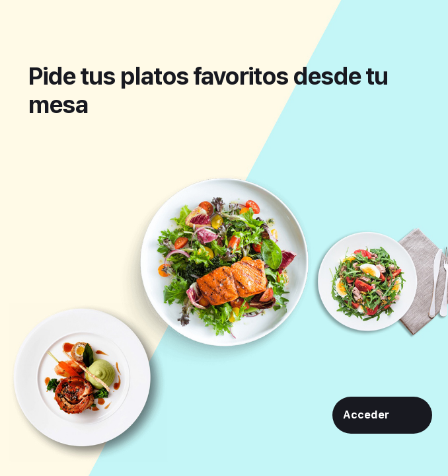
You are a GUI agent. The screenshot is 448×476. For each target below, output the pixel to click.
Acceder (366, 415)
